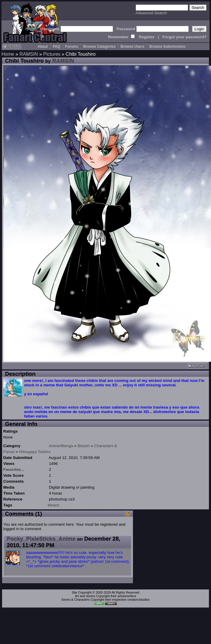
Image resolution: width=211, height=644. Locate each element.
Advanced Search (151, 13)
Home (8, 54)
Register (147, 37)
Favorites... (14, 470)
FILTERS (12, 47)
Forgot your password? (184, 37)
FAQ (57, 47)
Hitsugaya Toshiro (35, 452)
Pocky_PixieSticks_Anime (41, 539)
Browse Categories (100, 47)
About (43, 47)
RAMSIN (28, 54)
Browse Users (132, 47)
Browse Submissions (167, 47)
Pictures (52, 54)
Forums (72, 47)
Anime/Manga (61, 446)
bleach (54, 505)
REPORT (196, 366)
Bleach (84, 446)
